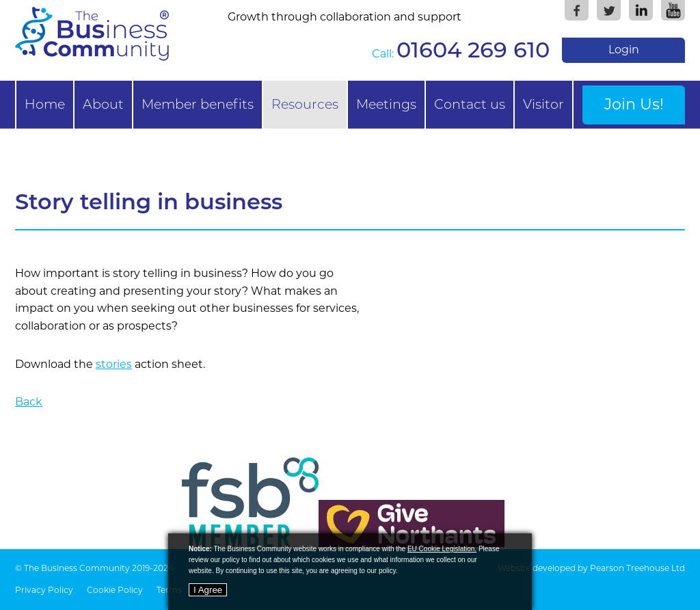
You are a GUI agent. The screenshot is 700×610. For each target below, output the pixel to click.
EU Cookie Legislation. (442, 549)
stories (114, 364)
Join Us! (634, 104)
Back (29, 402)
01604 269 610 (473, 50)
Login (624, 50)
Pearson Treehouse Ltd (637, 568)
